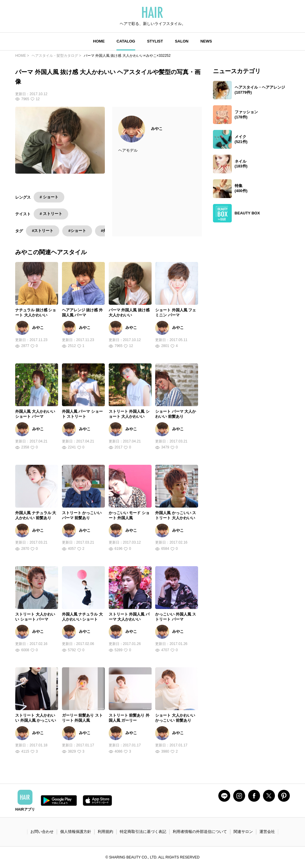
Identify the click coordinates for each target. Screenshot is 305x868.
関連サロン (243, 832)
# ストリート (51, 214)
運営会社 (267, 832)
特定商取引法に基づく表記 (143, 832)
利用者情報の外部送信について (200, 832)
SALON (182, 41)
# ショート (49, 197)
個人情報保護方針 (76, 832)
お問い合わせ (42, 832)
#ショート (77, 231)
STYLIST (155, 41)
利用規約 (105, 832)
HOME (99, 41)
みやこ (157, 129)
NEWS (206, 41)
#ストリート (43, 231)
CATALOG (126, 41)
